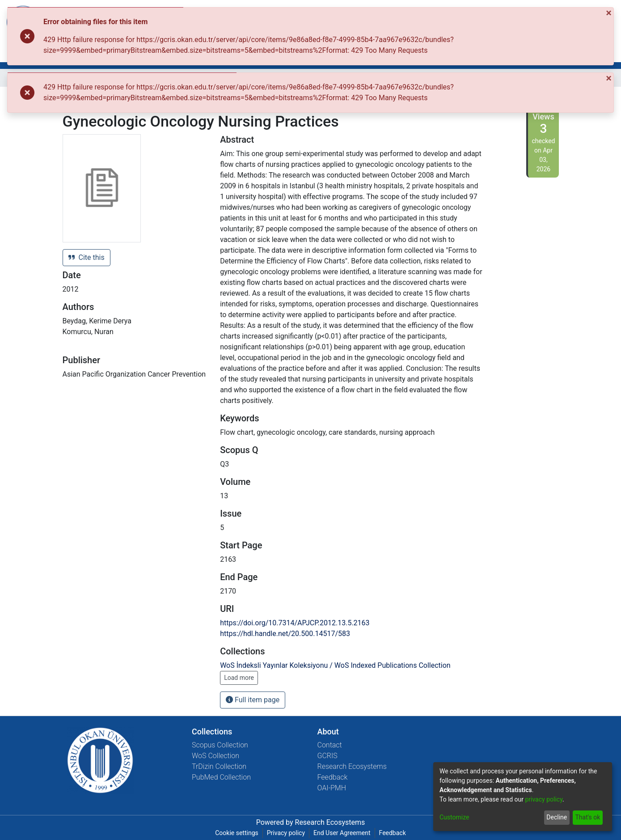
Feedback (333, 777)
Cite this (87, 257)
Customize (454, 817)
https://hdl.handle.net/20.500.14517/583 (285, 634)
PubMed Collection (221, 777)
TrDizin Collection (219, 766)
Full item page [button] (253, 700)
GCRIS (327, 756)
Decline (557, 817)
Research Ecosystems (352, 766)
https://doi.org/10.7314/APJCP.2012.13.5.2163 (295, 623)
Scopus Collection (220, 745)
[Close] (610, 13)
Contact (330, 745)
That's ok (587, 817)
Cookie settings (237, 833)
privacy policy (544, 799)
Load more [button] (239, 678)
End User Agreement (342, 833)
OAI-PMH (332, 788)
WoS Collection (215, 756)
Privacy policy (286, 833)
